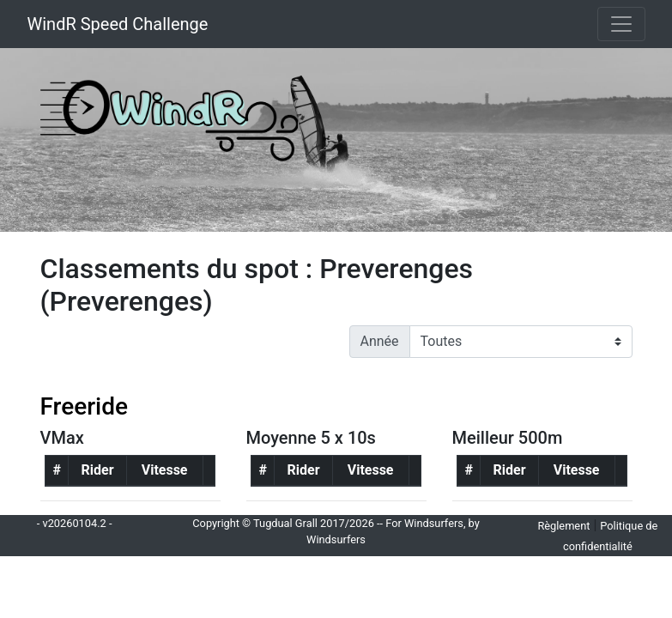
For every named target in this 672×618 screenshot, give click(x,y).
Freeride (85, 406)
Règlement (563, 526)
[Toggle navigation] (621, 24)
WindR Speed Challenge (118, 24)
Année (380, 341)
